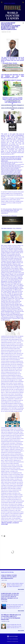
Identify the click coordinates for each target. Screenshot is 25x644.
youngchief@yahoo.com (13, 101)
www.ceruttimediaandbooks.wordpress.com (13, 109)
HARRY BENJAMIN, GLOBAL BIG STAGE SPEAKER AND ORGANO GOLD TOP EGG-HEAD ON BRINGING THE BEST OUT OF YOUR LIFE (10, 597)
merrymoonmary (15, 639)
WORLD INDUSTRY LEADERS (13, 15)
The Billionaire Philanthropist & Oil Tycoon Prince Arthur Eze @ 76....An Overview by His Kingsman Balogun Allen (11, 617)
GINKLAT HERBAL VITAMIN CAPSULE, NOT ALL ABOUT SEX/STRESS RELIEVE (9, 577)
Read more (21, 589)
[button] (23, 23)
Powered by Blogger (13, 636)
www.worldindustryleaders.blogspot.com (13, 106)
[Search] (23, 3)
